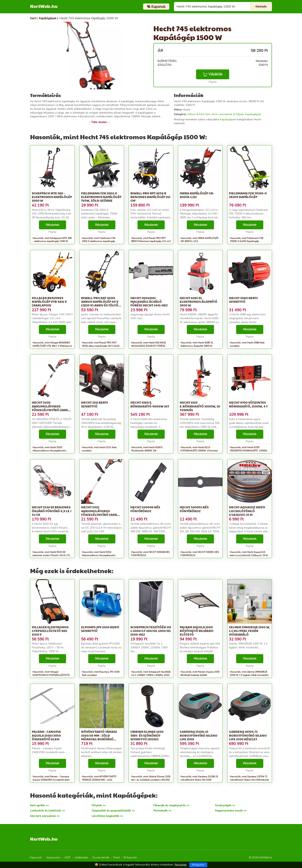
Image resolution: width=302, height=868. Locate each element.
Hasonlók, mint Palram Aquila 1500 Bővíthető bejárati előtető (200, 674)
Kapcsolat (36, 858)
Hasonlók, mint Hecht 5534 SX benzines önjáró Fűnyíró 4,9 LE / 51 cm (51, 555)
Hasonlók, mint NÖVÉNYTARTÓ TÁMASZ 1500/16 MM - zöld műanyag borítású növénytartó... (99, 780)
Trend (116, 858)
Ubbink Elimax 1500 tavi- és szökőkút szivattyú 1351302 (147, 735)
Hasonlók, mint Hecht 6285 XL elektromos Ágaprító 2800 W (197, 344)
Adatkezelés (81, 858)
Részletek (52, 225)
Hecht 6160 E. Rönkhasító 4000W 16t (150, 404)
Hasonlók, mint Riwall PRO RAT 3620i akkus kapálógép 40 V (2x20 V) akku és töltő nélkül (101, 346)
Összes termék (101, 858)
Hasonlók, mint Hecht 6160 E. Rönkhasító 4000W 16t (147, 449)
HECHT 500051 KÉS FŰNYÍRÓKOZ (194, 509)
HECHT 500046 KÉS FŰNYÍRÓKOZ (145, 509)
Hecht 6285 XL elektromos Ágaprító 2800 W (198, 302)
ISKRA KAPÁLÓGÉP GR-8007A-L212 (197, 195)
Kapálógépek (253, 114)
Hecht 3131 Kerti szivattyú (94, 404)
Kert (208, 114)
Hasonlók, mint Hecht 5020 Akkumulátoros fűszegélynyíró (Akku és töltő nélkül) (49, 451)
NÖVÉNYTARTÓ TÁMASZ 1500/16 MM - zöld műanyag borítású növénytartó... (99, 737)
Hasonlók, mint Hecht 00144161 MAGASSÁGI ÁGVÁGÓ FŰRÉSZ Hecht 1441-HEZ (149, 346)
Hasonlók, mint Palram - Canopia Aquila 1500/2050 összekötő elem (51, 778)
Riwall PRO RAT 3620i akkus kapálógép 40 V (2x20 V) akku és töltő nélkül (100, 303)
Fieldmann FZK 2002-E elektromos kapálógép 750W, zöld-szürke (101, 197)
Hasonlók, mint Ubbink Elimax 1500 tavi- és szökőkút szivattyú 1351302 (151, 778)
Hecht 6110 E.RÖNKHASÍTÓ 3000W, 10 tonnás (200, 406)
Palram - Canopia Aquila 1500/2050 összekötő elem (46, 735)
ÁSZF (67, 858)
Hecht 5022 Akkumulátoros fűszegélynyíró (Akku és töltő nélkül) (100, 513)
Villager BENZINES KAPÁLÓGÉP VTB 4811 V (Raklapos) (49, 302)
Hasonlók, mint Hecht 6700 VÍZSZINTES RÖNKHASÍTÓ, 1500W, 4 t (250, 451)
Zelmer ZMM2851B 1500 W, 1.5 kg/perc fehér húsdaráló (250, 631)
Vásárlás (213, 74)
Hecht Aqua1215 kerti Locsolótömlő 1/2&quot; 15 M (247, 511)
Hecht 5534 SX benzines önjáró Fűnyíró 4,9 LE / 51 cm (52, 511)
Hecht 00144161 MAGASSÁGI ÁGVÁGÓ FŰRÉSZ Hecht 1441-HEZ (149, 302)
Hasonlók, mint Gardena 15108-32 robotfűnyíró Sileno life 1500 (199, 778)
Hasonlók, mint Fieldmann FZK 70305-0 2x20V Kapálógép (247, 240)
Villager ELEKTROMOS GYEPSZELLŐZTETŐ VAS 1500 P (50, 631)
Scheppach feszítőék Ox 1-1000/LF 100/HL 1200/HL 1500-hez (151, 631)
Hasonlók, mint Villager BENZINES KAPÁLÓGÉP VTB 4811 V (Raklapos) (52, 344)
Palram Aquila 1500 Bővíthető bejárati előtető (197, 631)
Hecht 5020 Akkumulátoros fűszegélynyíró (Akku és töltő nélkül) (51, 408)
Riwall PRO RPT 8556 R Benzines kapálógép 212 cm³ (150, 197)
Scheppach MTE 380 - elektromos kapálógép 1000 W (52, 197)
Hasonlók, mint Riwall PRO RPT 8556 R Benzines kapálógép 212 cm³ (151, 240)
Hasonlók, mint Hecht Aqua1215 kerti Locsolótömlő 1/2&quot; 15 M (249, 554)
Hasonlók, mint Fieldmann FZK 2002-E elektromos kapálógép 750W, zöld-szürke (99, 241)
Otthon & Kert (196, 114)
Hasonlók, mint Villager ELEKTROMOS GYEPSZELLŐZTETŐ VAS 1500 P (51, 675)
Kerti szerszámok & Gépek (228, 114)
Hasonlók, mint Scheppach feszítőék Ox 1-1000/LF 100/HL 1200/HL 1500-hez (151, 675)
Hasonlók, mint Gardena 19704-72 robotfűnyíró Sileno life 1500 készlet (249, 778)
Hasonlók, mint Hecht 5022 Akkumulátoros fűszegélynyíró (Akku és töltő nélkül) (99, 555)
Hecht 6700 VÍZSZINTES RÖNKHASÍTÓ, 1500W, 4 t (248, 404)
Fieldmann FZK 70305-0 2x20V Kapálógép (248, 195)
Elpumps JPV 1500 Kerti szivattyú (100, 629)
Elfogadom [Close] (198, 865)
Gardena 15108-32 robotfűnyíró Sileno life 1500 (199, 735)
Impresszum (53, 858)
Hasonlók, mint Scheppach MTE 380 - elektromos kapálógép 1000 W (52, 240)
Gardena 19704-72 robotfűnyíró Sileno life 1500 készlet (248, 735)
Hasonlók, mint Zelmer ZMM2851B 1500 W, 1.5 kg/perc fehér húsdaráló (249, 674)
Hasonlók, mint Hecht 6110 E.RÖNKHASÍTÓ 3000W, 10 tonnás (199, 449)
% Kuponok (130, 858)
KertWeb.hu (44, 6)
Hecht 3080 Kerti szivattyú (243, 300)
